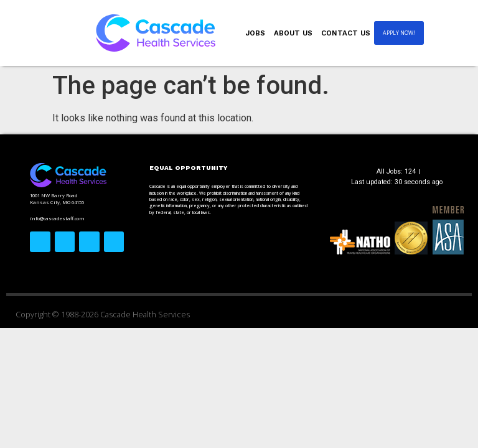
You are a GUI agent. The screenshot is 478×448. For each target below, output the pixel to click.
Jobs (255, 33)
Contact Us (346, 33)
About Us (293, 33)
